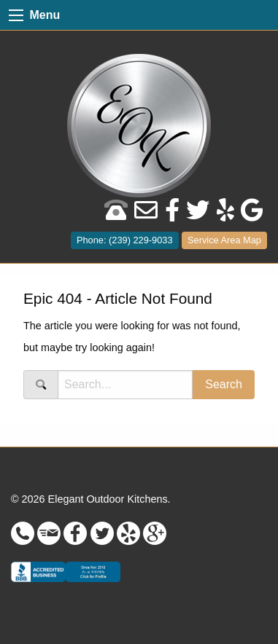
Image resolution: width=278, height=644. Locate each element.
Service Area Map (224, 240)
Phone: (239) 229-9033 (125, 240)
